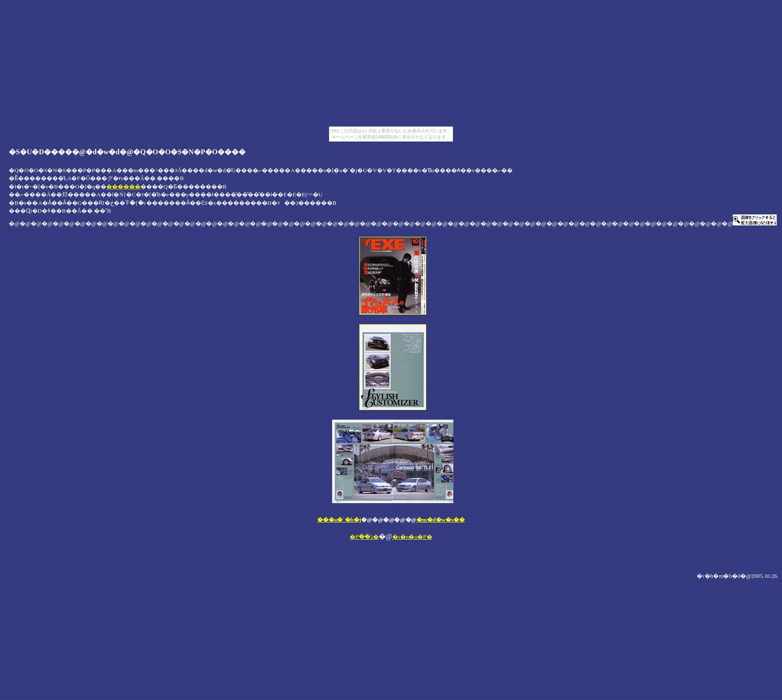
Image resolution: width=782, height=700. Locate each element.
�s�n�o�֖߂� (412, 537)
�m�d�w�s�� (441, 520)
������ (123, 187)
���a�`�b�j (339, 520)
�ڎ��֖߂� (364, 537)
